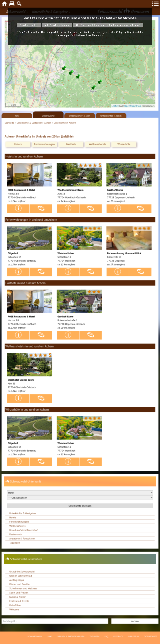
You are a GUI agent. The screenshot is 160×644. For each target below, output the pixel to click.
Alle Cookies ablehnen (57, 25)
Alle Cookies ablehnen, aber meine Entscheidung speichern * (108, 25)
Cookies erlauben (29, 25)
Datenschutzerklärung (124, 18)
